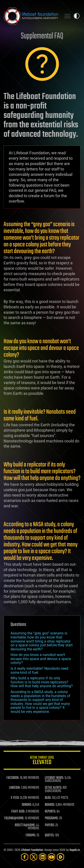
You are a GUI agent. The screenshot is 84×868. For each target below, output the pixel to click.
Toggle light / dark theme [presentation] (77, 16)
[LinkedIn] (43, 857)
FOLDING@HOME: (14, 818)
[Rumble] (60, 857)
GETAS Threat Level (42, 761)
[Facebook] (25, 857)
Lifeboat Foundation (32, 850)
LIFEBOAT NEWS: (54, 778)
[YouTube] (52, 857)
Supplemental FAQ (42, 36)
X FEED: (15, 798)
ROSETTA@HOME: (25, 825)
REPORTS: (50, 812)
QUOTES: (50, 835)
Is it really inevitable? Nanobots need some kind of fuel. (39, 670)
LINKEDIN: (15, 788)
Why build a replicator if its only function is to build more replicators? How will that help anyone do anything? (42, 682)
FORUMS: (31, 835)
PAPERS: (50, 825)
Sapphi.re (75, 850)
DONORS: (27, 805)
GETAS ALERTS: (53, 788)
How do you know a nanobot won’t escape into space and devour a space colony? (41, 659)
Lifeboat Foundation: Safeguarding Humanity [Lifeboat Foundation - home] (31, 16)
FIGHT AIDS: (18, 812)
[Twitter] (34, 857)
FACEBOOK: (13, 778)
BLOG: (48, 798)
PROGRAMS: (52, 818)
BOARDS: (50, 805)
